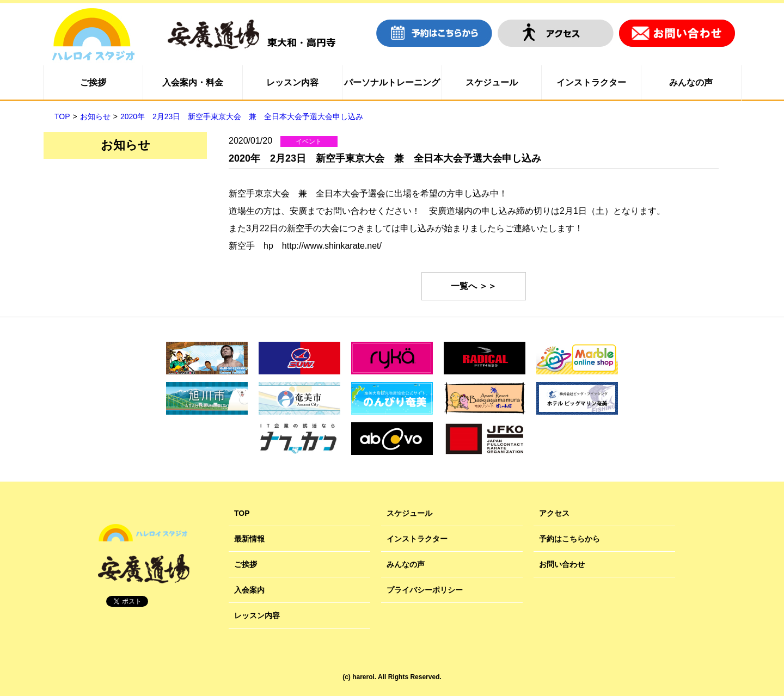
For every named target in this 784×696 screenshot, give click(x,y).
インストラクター (591, 82)
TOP (242, 513)
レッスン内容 (292, 82)
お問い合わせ (562, 564)
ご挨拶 (93, 82)
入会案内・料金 (193, 82)
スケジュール (492, 82)
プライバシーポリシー (425, 590)
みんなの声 (691, 82)
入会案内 (249, 590)
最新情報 (249, 539)
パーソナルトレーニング (392, 82)
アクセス (554, 513)
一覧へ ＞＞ (474, 286)
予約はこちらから (569, 539)
